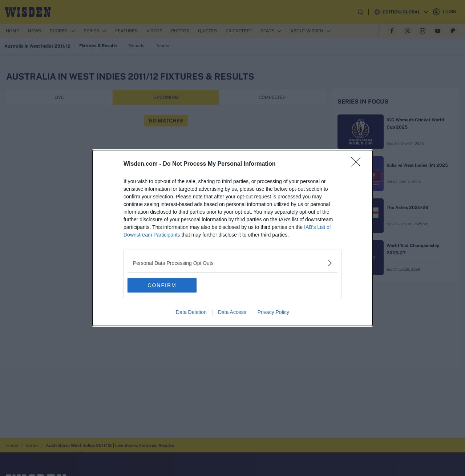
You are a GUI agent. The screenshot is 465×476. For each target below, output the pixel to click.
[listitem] (232, 263)
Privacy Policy (273, 312)
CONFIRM (162, 285)
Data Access (232, 312)
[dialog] (232, 238)
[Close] (358, 164)
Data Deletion (191, 312)
